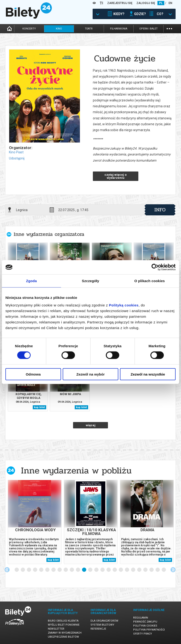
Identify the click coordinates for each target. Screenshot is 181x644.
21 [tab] (140, 570)
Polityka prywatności (149, 630)
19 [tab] (127, 570)
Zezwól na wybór (90, 374)
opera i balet (148, 29)
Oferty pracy (143, 634)
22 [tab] (146, 570)
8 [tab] (60, 570)
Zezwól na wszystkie (148, 374)
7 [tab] (54, 570)
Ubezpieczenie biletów (63, 637)
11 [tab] (78, 570)
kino (59, 29)
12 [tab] (84, 570)
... (169, 28)
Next (173, 570)
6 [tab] (48, 570)
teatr (89, 29)
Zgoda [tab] (32, 281)
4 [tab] (35, 570)
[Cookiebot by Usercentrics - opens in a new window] (155, 267)
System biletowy (102, 625)
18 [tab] (121, 570)
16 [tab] (109, 570)
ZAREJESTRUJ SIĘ (120, 3)
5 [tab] (41, 570)
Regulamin (141, 618)
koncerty (29, 29)
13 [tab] (90, 570)
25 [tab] (164, 570)
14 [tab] (97, 570)
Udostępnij (17, 158)
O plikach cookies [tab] (150, 281)
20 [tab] (133, 570)
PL (161, 3)
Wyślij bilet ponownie (64, 625)
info (160, 210)
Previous (7, 570)
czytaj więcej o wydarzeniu (115, 176)
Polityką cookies (124, 305)
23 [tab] (152, 570)
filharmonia (119, 29)
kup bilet (39, 407)
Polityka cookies (145, 626)
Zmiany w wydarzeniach (65, 633)
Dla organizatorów (104, 621)
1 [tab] (17, 570)
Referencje (98, 629)
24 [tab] (158, 570)
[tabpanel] (35, 522)
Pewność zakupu (145, 622)
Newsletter (56, 629)
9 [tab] (66, 570)
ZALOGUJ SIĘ (146, 3)
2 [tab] (23, 570)
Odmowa (33, 374)
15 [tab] (103, 570)
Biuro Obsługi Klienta (63, 621)
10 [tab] (72, 570)
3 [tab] (29, 570)
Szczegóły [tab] (90, 281)
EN (170, 3)
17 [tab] (115, 570)
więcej (91, 425)
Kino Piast (16, 152)
